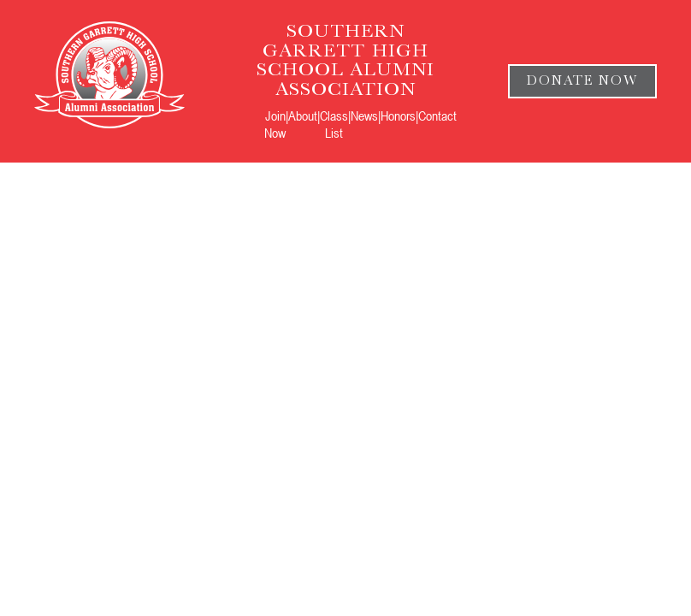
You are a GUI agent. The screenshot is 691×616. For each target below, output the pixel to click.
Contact (437, 115)
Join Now (275, 124)
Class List (334, 124)
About (303, 115)
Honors (398, 115)
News (364, 115)
